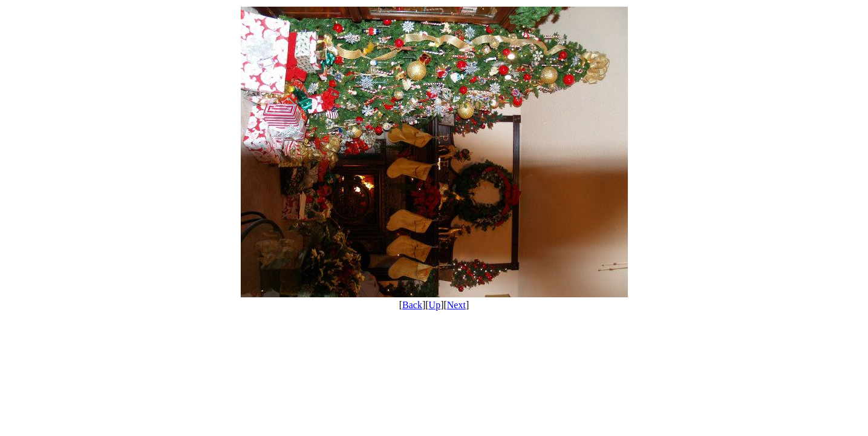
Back (412, 305)
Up (435, 305)
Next (456, 305)
